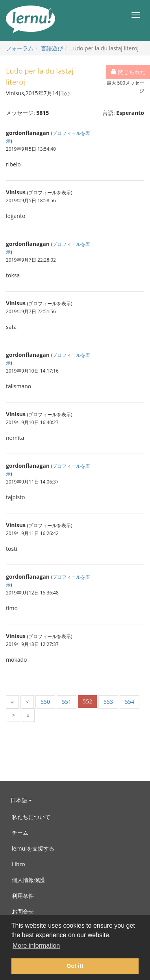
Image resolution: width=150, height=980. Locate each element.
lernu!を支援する (33, 848)
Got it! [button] (75, 966)
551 (67, 702)
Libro (19, 864)
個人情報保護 (28, 880)
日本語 (21, 800)
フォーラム (20, 48)
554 (130, 702)
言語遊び (52, 48)
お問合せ (23, 911)
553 (108, 702)
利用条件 (23, 896)
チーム (20, 833)
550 (45, 702)
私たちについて (31, 817)
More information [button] (36, 946)
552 (87, 701)
